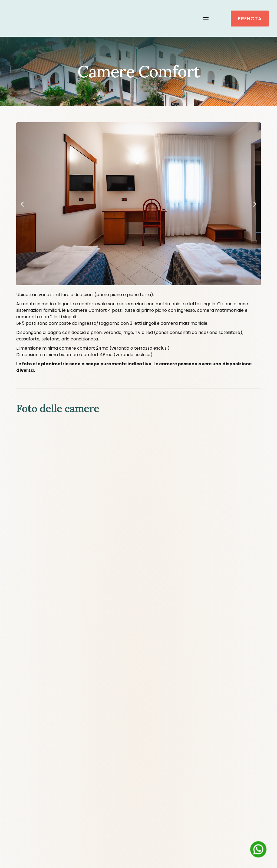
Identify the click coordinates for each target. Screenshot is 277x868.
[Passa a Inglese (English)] (125, 854)
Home (25, 691)
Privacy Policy (138, 798)
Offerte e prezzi (181, 691)
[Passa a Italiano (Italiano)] (161, 854)
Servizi (140, 691)
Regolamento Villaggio (139, 785)
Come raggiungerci (63, 691)
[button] (205, 19)
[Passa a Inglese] (145, 705)
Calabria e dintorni (235, 691)
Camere (106, 691)
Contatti (123, 705)
